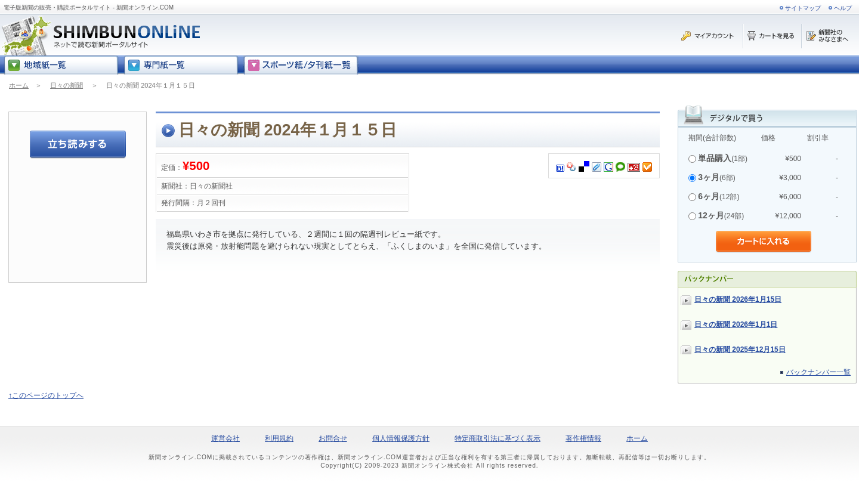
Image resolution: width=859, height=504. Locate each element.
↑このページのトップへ (46, 395)
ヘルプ (843, 8)
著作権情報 (583, 438)
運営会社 (225, 438)
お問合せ (333, 438)
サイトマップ (803, 8)
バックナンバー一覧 (818, 372)
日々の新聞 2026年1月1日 (736, 324)
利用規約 (279, 438)
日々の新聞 (67, 85)
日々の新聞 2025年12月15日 (740, 350)
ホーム (19, 85)
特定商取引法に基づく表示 (498, 438)
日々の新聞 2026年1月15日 (738, 299)
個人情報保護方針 (401, 438)
